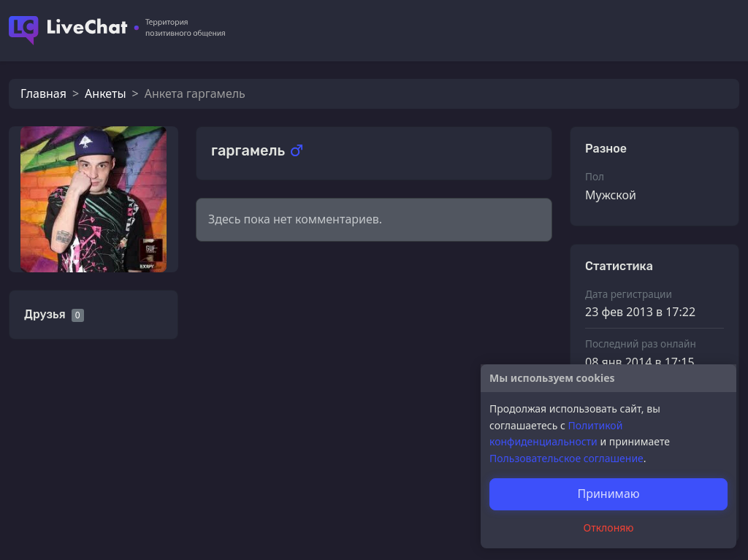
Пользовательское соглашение (566, 458)
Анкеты (105, 93)
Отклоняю (609, 528)
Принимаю (608, 494)
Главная (43, 93)
